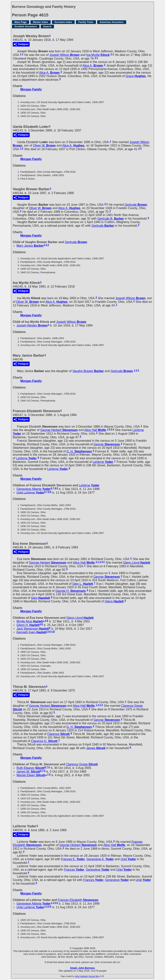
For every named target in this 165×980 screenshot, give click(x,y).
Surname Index (63, 22)
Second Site (94, 976)
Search (47, 26)
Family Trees (86, 22)
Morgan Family (31, 89)
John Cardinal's (81, 976)
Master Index (40, 22)
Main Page (21, 22)
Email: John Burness (82, 968)
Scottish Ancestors (26, 26)
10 (54, 632)
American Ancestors (112, 22)
